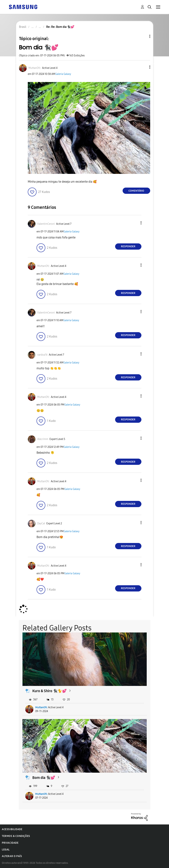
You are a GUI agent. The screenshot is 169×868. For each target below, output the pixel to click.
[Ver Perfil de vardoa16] (42, 355)
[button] (144, 67)
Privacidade (10, 843)
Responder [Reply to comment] (128, 246)
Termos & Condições (16, 836)
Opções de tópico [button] (144, 36)
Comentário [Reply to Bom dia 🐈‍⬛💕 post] (136, 191)
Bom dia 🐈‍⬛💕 (44, 778)
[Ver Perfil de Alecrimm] (43, 439)
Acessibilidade (12, 829)
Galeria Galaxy (63, 74)
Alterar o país (12, 856)
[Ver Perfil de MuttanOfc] (35, 68)
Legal (6, 850)
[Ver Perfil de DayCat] (41, 523)
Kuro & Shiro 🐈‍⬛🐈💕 (50, 691)
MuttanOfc (41, 707)
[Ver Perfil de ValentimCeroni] (46, 224)
